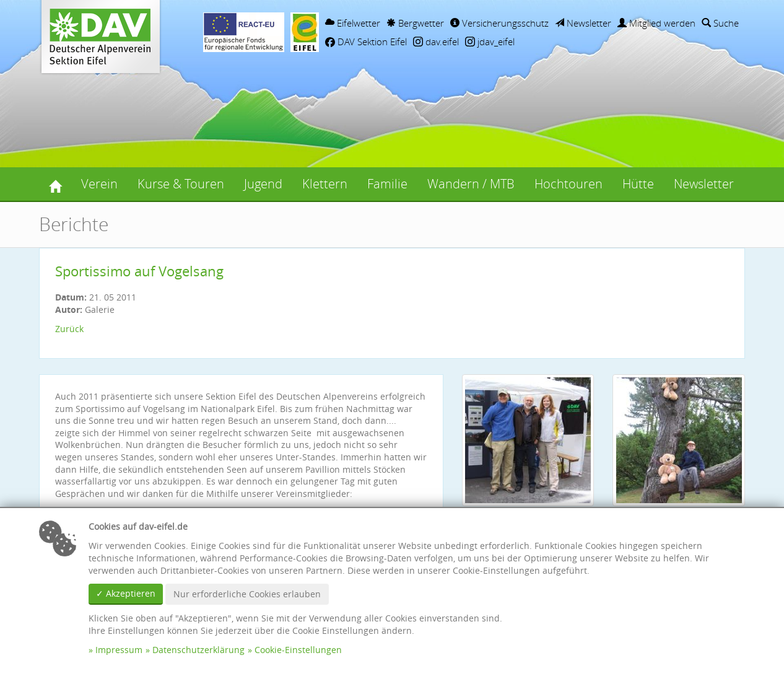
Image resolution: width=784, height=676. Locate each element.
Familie (387, 184)
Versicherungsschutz (499, 23)
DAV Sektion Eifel (366, 42)
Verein (99, 184)
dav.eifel (436, 42)
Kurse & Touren (181, 184)
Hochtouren (568, 184)
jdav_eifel (490, 42)
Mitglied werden (656, 23)
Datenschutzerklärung (198, 650)
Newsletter (583, 23)
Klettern (325, 184)
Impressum (119, 650)
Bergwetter (415, 23)
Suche (720, 23)
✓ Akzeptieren (126, 593)
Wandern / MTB (471, 184)
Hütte (638, 184)
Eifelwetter (353, 23)
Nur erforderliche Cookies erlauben (247, 594)
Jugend (263, 184)
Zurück (69, 329)
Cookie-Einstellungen (298, 650)
